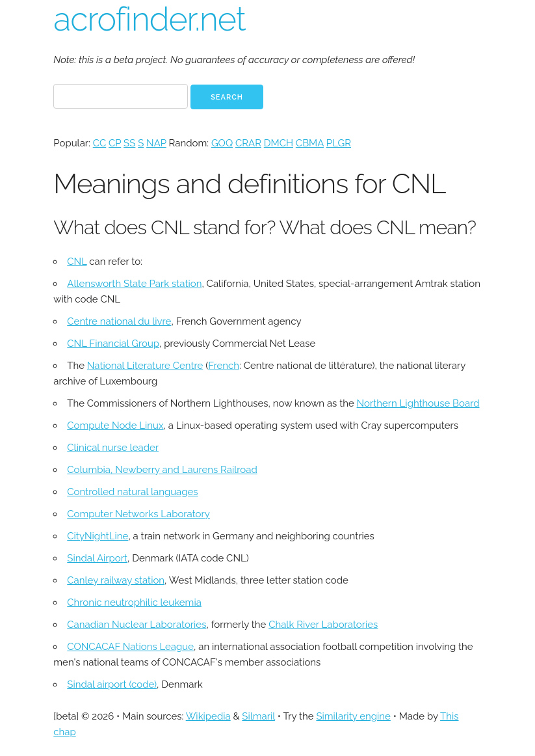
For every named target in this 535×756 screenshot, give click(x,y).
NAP (156, 143)
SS (129, 143)
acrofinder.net (149, 19)
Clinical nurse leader (113, 448)
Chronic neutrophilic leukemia (134, 602)
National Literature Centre (145, 366)
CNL (77, 262)
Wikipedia (208, 716)
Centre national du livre (119, 321)
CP (115, 143)
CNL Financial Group (113, 344)
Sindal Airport (97, 558)
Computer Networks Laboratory (138, 514)
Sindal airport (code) (112, 684)
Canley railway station (116, 580)
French (224, 366)
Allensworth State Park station (134, 284)
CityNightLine (98, 536)
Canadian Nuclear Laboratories (137, 625)
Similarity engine (353, 716)
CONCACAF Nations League (130, 647)
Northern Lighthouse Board (418, 403)
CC (99, 143)
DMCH (279, 143)
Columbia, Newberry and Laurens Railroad (162, 470)
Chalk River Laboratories (323, 625)
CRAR (248, 143)
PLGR (339, 143)
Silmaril (258, 716)
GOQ (222, 143)
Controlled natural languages (132, 492)
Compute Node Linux (115, 425)
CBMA (310, 143)
